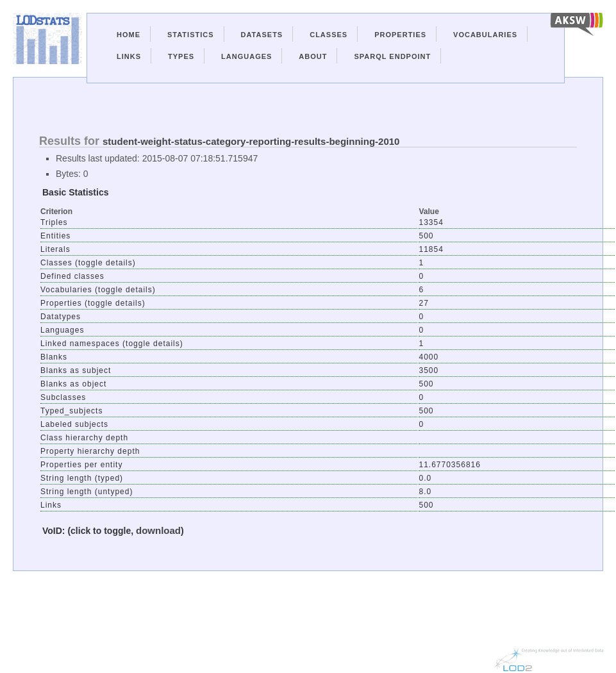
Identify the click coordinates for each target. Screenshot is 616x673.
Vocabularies (485, 35)
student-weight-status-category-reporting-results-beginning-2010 (251, 141)
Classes (329, 35)
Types (181, 56)
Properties (400, 35)
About (313, 56)
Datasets (262, 35)
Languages (246, 56)
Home (129, 35)
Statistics (191, 35)
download (158, 530)
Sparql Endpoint (392, 56)
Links (129, 56)
